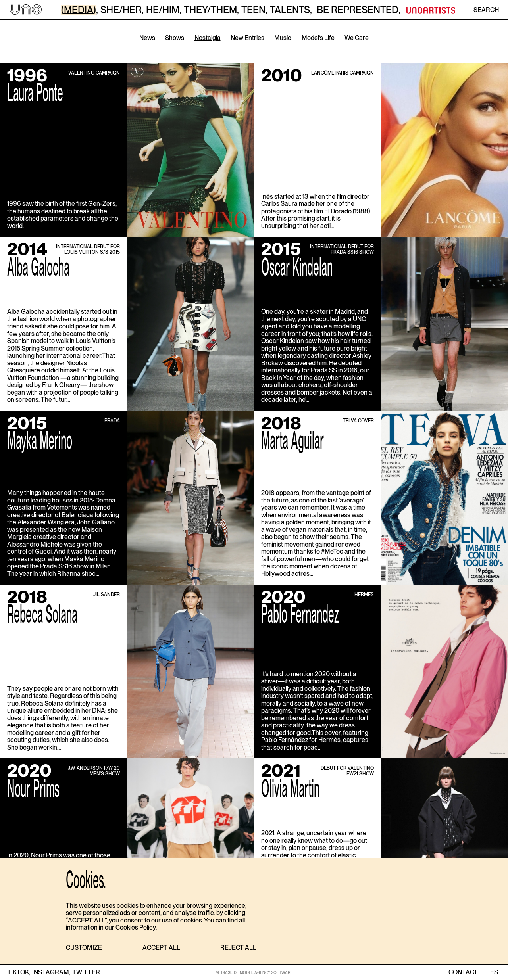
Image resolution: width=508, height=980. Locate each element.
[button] (84, 948)
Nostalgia (208, 38)
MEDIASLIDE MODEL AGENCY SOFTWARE (254, 972)
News (147, 38)
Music (283, 38)
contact (463, 972)
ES (494, 972)
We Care (357, 38)
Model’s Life (318, 38)
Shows (175, 38)
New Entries (247, 38)
